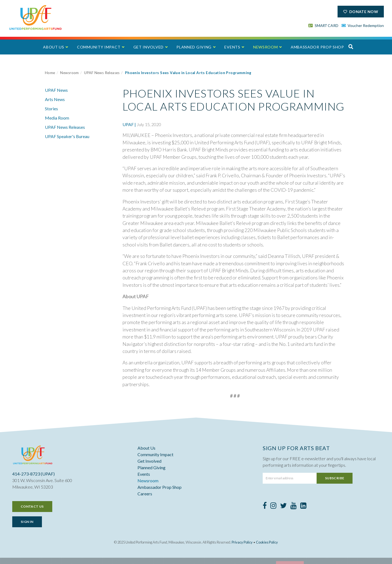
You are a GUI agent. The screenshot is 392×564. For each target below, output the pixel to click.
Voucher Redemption (363, 25)
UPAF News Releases (102, 73)
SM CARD (323, 25)
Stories (51, 109)
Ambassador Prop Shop (317, 47)
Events (232, 47)
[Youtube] (294, 506)
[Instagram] (273, 506)
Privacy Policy (242, 542)
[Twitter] (284, 506)
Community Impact (99, 47)
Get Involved (148, 47)
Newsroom (266, 47)
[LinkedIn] (303, 506)
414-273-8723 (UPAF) (33, 474)
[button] (351, 47)
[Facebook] (265, 506)
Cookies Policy (267, 542)
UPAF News (56, 90)
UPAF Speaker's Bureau (67, 136)
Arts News (55, 99)
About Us (54, 47)
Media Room (57, 118)
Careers (145, 494)
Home (50, 73)
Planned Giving (194, 47)
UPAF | (129, 124)
